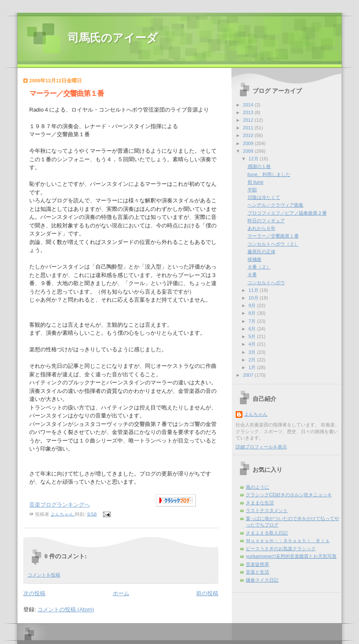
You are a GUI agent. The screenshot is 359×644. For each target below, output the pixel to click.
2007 (249, 375)
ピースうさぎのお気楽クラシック (281, 549)
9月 (253, 305)
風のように (257, 487)
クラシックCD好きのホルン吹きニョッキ (289, 495)
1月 (253, 367)
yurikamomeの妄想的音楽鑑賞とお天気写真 (291, 556)
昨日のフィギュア (266, 221)
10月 (254, 298)
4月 (253, 344)
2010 (249, 135)
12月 (254, 159)
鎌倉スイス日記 (262, 580)
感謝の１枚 (259, 166)
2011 (249, 128)
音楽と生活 (257, 572)
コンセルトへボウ (266, 283)
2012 (249, 120)
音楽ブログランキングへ (60, 505)
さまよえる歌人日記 (267, 533)
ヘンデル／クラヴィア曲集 (276, 205)
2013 (249, 112)
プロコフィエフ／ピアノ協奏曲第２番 (287, 213)
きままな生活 (260, 503)
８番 (252, 274)
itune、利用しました (269, 174)
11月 (254, 290)
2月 (253, 360)
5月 (253, 336)
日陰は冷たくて (264, 197)
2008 (249, 151)
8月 (253, 313)
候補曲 (255, 259)
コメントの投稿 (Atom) (66, 609)
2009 (249, 143)
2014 (249, 105)
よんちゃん (256, 414)
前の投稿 (207, 593)
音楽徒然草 (257, 564)
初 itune (256, 182)
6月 (253, 329)
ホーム (121, 593)
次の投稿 (34, 593)
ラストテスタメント (267, 510)
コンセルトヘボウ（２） (273, 244)
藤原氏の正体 (262, 252)
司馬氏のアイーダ (113, 38)
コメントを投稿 (44, 575)
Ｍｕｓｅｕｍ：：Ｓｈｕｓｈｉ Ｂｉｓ (288, 540)
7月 (253, 321)
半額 (252, 190)
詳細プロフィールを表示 (261, 447)
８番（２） (259, 267)
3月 (253, 352)
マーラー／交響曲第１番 (273, 236)
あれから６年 (262, 228)
